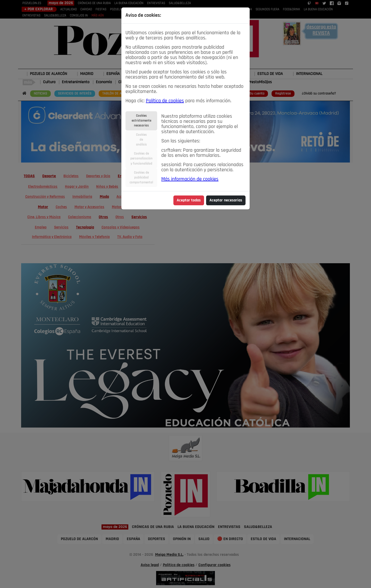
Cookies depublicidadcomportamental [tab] (141, 178)
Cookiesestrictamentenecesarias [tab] (141, 121)
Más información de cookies (190, 179)
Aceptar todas (189, 200)
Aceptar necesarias (226, 200)
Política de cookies (165, 101)
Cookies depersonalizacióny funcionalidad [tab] (141, 159)
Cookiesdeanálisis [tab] (141, 140)
